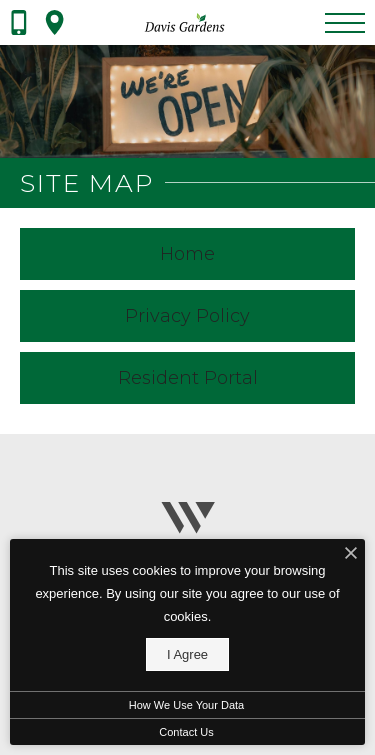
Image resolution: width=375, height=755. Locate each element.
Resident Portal (188, 378)
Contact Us (186, 732)
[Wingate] (187, 527)
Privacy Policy (187, 316)
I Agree (187, 654)
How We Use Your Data (186, 705)
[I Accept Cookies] (351, 554)
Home (187, 254)
